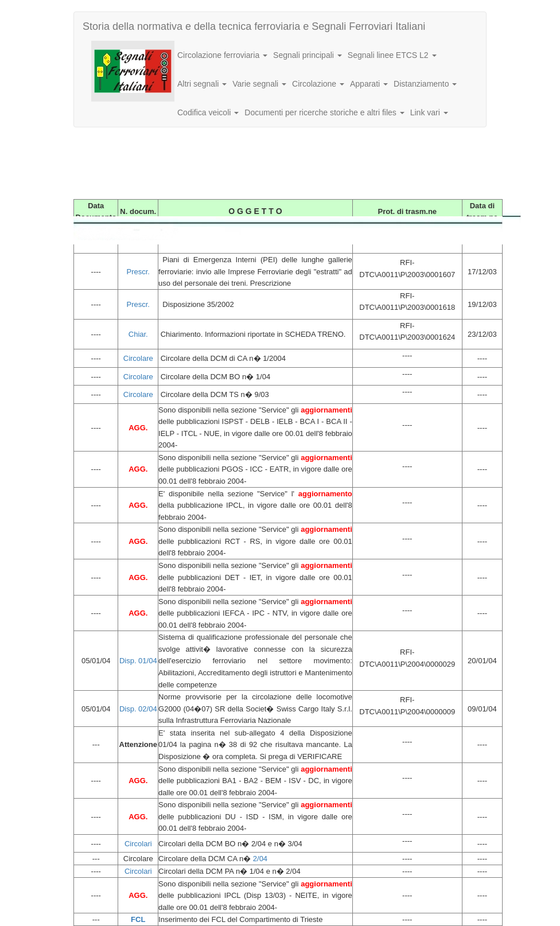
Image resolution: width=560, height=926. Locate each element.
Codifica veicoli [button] (208, 112)
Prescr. (138, 272)
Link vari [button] (429, 112)
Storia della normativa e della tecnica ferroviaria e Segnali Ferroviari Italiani (254, 26)
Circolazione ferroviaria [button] (222, 55)
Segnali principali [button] (308, 55)
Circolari (138, 844)
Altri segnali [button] (202, 84)
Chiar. (138, 334)
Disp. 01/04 (138, 661)
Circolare (138, 358)
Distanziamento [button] (425, 84)
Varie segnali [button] (259, 84)
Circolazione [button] (318, 84)
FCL (138, 919)
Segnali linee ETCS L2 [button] (392, 55)
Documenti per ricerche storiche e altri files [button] (324, 112)
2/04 (260, 859)
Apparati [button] (369, 84)
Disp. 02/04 (138, 709)
